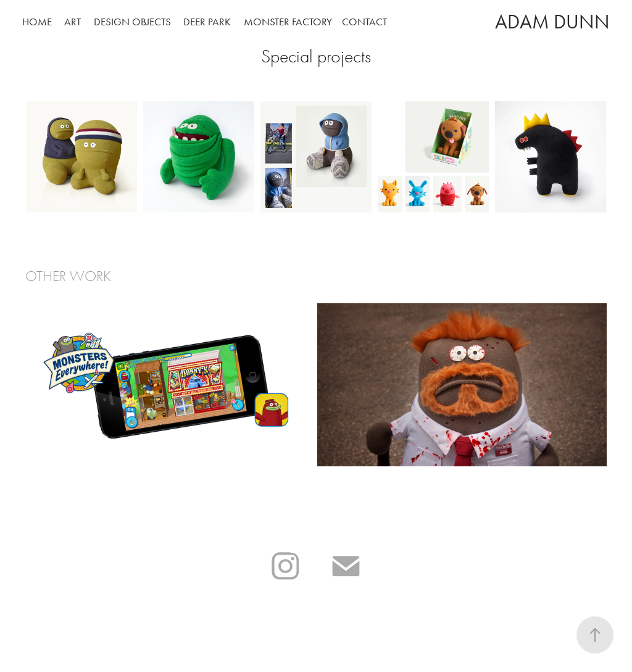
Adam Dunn (552, 22)
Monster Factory (288, 22)
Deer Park (207, 22)
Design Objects (132, 22)
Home (37, 22)
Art (73, 22)
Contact (364, 22)
